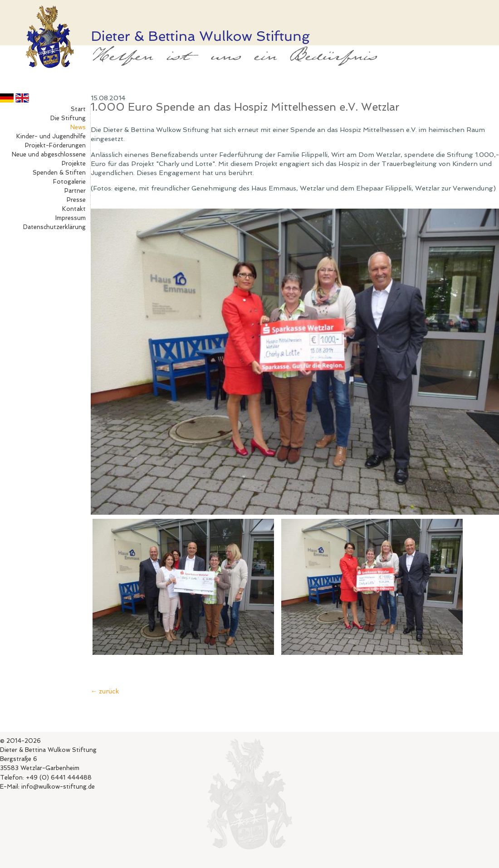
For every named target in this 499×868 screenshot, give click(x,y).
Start (78, 109)
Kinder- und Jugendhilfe (51, 136)
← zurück (105, 691)
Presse (76, 200)
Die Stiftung (68, 118)
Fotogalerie (69, 182)
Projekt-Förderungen (55, 145)
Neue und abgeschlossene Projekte (49, 159)
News (78, 127)
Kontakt (74, 209)
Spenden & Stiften (59, 173)
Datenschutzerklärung (54, 227)
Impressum (71, 218)
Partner (75, 191)
